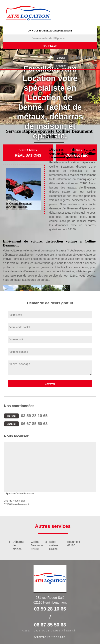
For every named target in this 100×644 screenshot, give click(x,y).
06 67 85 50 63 (75, 65)
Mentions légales (50, 637)
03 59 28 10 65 (75, 57)
